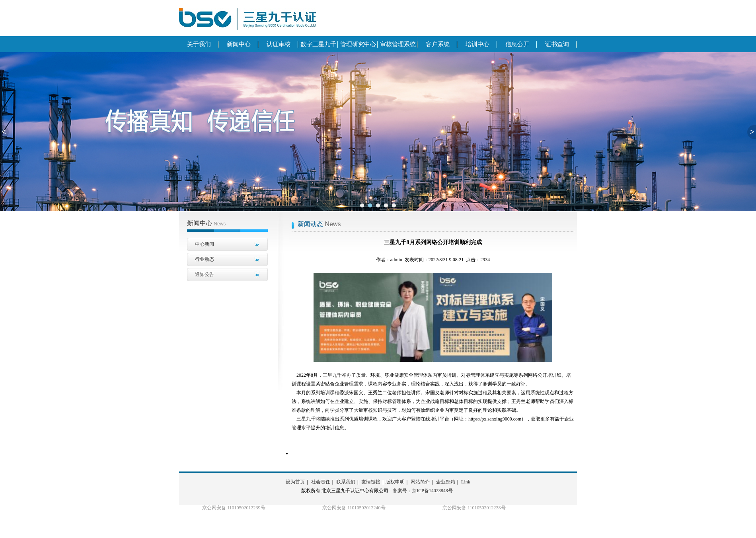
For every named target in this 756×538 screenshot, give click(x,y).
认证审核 (279, 44)
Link (466, 482)
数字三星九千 (318, 44)
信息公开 (517, 44)
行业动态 (205, 259)
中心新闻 (205, 244)
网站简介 (420, 482)
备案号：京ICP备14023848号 (423, 491)
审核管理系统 (398, 44)
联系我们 (346, 482)
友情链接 (371, 482)
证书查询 (557, 44)
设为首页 (295, 482)
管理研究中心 (358, 44)
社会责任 (321, 482)
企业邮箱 (446, 482)
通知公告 (205, 274)
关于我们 (199, 44)
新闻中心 (239, 44)
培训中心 (477, 44)
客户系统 (438, 44)
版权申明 (395, 482)
